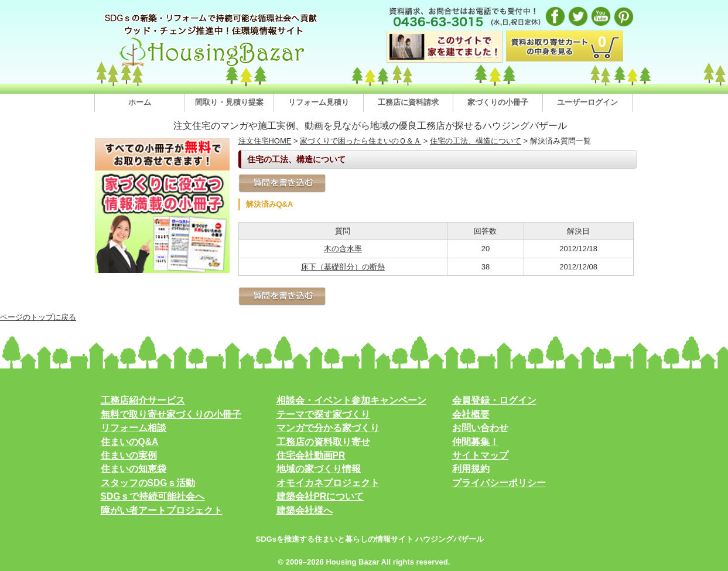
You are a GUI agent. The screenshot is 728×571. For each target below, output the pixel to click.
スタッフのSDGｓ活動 (148, 483)
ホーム (140, 102)
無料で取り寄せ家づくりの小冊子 (171, 414)
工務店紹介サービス (143, 400)
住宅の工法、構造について (476, 141)
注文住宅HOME (265, 141)
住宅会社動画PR (311, 455)
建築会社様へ (305, 510)
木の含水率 (343, 249)
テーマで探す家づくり (323, 414)
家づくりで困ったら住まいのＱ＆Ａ (360, 141)
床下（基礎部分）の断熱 (343, 267)
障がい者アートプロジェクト (162, 510)
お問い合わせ (480, 428)
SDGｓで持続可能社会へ (153, 496)
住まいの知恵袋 (134, 469)
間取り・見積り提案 (229, 102)
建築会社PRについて (320, 496)
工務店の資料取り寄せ (323, 442)
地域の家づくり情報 (319, 469)
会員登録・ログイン (494, 400)
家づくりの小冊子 (498, 102)
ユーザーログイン (587, 102)
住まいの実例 (129, 455)
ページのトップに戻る (38, 317)
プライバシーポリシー (499, 483)
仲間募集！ (476, 442)
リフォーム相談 (134, 428)
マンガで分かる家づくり (328, 428)
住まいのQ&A (130, 442)
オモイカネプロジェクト (328, 483)
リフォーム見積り (319, 102)
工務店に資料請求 (408, 102)
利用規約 (471, 469)
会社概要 (471, 414)
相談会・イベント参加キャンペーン (351, 400)
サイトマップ (480, 455)
